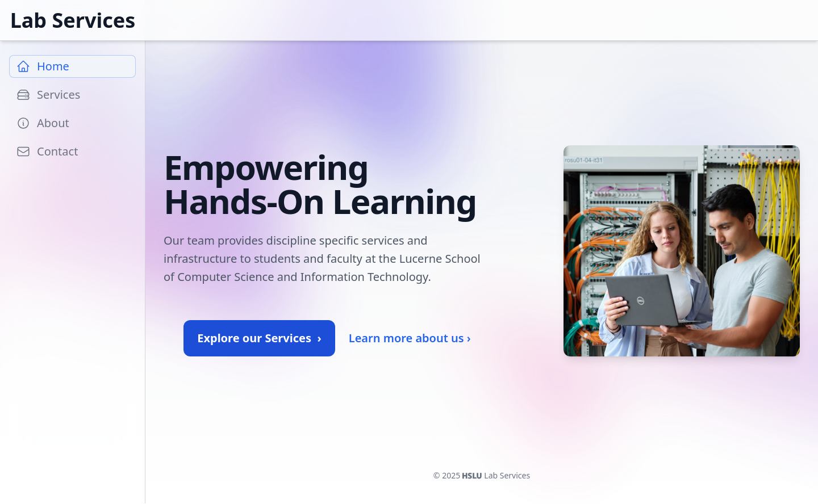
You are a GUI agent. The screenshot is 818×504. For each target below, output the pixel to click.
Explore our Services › (259, 338)
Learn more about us (410, 338)
